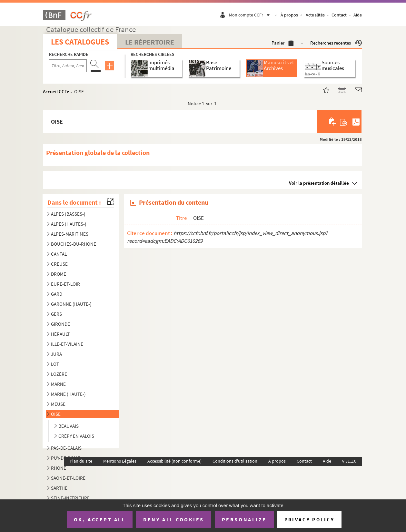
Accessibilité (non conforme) (174, 461)
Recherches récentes (336, 43)
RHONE (59, 468)
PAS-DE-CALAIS (66, 448)
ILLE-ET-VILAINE (67, 344)
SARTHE (59, 488)
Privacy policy (309, 520)
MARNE (58, 384)
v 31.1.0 (349, 461)
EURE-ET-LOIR (65, 284)
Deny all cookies (173, 519)
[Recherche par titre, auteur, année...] (68, 66)
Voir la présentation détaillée (319, 183)
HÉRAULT (60, 334)
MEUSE (58, 404)
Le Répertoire (150, 42)
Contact (339, 15)
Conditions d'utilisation (235, 461)
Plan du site (81, 461)
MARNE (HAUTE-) (68, 394)
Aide (358, 15)
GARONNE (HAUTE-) (71, 304)
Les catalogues (80, 42)
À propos (289, 15)
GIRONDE (60, 324)
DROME (59, 274)
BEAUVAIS (69, 426)
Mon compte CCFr (251, 15)
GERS (56, 314)
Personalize (244, 519)
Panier (283, 43)
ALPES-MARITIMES (70, 234)
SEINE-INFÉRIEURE (70, 498)
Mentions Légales (120, 461)
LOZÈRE (59, 374)
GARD (57, 294)
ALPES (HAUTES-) (69, 224)
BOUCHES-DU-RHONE (74, 244)
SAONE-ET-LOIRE (68, 478)
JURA (56, 354)
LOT (55, 364)
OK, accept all (100, 519)
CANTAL (59, 254)
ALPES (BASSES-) (68, 214)
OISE (56, 414)
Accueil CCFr (56, 92)
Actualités (315, 15)
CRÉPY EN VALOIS (76, 436)
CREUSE (59, 264)
